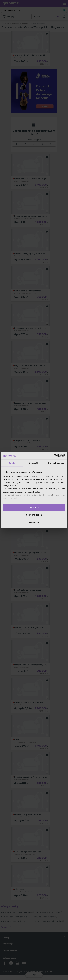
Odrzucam (34, 523)
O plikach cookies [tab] (56, 463)
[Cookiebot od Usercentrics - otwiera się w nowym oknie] (54, 456)
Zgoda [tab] (12, 463)
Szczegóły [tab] (34, 463)
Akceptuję (34, 507)
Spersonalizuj (34, 515)
